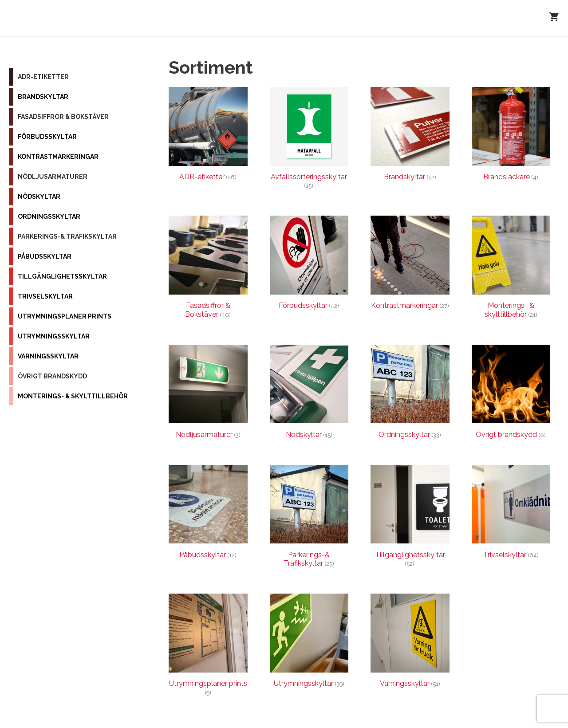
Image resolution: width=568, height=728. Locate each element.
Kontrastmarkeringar (58, 157)
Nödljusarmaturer (53, 177)
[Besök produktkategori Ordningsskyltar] (410, 394)
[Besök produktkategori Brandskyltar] (410, 136)
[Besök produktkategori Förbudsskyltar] (309, 265)
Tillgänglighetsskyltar (62, 276)
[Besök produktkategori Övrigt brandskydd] (511, 394)
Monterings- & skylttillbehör (73, 396)
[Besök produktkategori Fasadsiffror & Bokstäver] (208, 269)
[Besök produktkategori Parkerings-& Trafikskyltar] (309, 518)
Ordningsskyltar (49, 216)
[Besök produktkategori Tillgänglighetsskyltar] (410, 518)
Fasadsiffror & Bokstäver (63, 117)
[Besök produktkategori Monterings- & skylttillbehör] (511, 269)
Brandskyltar (43, 97)
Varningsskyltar (48, 356)
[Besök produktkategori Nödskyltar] (309, 394)
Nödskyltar (39, 197)
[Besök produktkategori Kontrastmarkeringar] (410, 265)
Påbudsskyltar (45, 256)
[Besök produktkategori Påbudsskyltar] (208, 514)
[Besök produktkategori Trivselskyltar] (511, 514)
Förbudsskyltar (47, 137)
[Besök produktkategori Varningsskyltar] (410, 643)
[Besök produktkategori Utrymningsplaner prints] (208, 647)
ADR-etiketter (43, 77)
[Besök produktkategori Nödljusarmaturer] (208, 394)
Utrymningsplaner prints (65, 316)
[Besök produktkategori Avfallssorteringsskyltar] (309, 140)
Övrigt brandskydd (52, 376)
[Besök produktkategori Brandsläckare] (511, 136)
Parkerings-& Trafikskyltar (67, 236)
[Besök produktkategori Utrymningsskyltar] (309, 643)
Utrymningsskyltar (54, 336)
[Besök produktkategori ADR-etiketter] (208, 136)
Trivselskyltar (45, 296)
